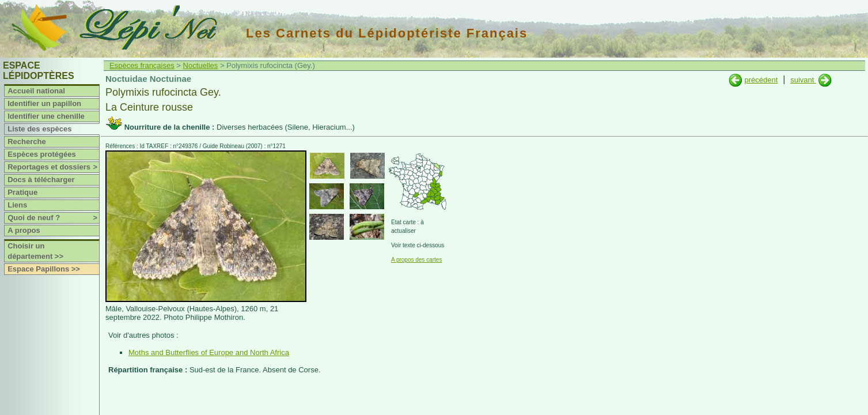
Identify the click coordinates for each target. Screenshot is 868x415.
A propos (24, 230)
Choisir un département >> (35, 251)
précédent (761, 80)
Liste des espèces (39, 129)
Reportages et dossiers (53, 167)
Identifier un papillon (44, 103)
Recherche (26, 142)
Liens (17, 205)
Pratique (22, 192)
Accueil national (36, 91)
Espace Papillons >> (44, 269)
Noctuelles (201, 65)
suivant (803, 80)
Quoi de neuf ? (53, 218)
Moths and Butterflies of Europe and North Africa (209, 352)
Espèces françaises (142, 65)
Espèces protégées (42, 154)
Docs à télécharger (41, 180)
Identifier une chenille (46, 116)
